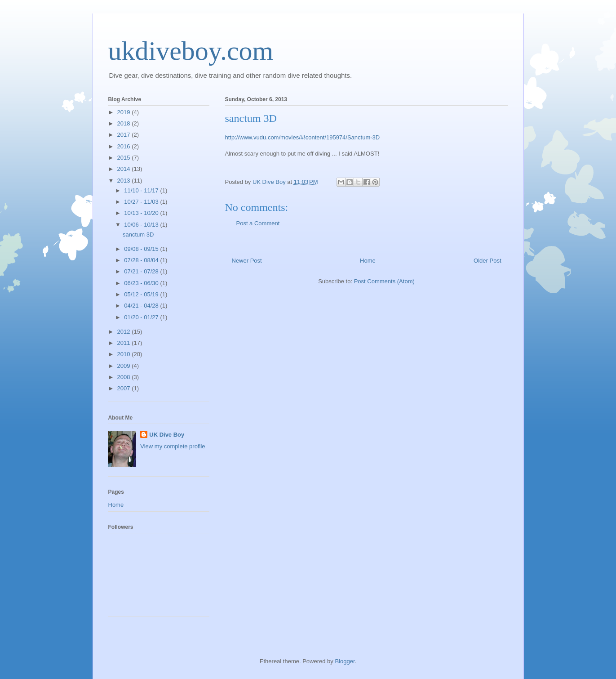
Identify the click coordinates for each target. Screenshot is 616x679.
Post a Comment (258, 223)
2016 (125, 146)
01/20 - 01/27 (142, 317)
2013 (125, 181)
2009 (125, 366)
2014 (125, 169)
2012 (125, 332)
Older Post (487, 261)
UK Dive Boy (167, 435)
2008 (125, 377)
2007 (125, 388)
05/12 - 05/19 (142, 294)
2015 (125, 158)
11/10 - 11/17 (142, 190)
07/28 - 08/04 (142, 260)
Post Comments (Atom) (384, 281)
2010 (125, 354)
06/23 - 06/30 (142, 283)
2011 (125, 343)
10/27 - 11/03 (142, 202)
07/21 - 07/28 (142, 271)
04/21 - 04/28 (142, 306)
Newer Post (247, 261)
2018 (125, 123)
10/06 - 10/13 (142, 225)
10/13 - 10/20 (142, 213)
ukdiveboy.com (191, 51)
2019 (125, 112)
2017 (125, 135)
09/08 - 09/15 (142, 249)
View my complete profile (173, 446)
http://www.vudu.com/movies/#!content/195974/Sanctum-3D (303, 137)
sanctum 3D (138, 235)
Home (368, 261)
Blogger (345, 661)
